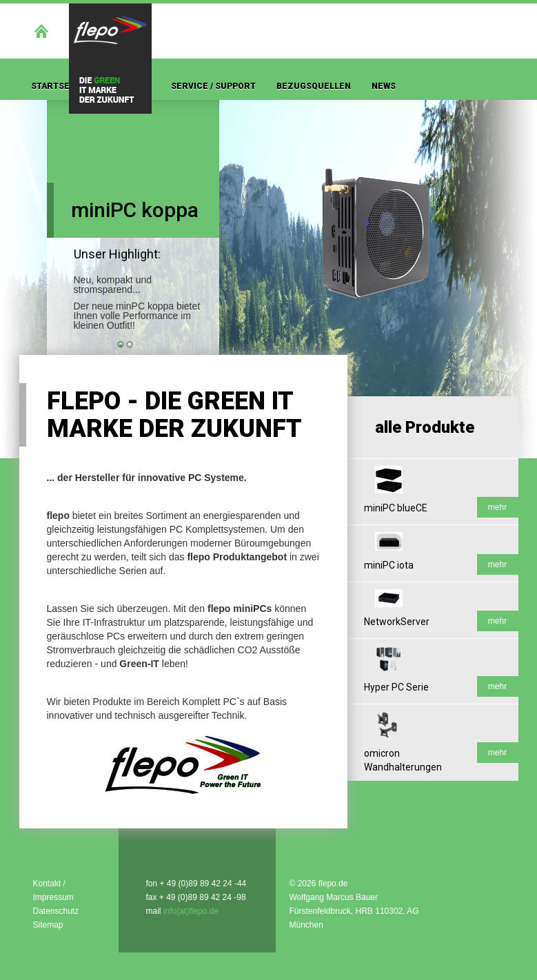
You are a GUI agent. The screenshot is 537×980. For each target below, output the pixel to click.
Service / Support (213, 86)
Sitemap (48, 925)
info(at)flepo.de (191, 911)
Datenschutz (56, 911)
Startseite (57, 86)
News (384, 86)
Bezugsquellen (314, 86)
